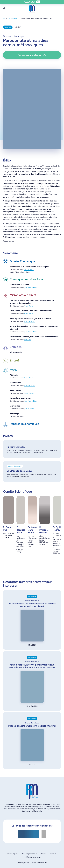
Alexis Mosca (29, 306)
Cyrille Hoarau (29, 393)
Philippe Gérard (30, 321)
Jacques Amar (29, 270)
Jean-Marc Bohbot (30, 288)
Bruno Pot (28, 340)
